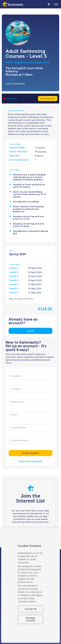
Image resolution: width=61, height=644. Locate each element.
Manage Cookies (31, 619)
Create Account (31, 453)
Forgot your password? (31, 461)
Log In (31, 331)
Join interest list (48, 99)
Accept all (31, 609)
